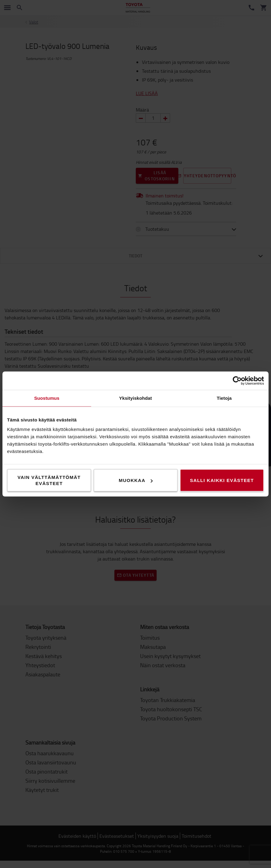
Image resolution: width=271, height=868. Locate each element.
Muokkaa (136, 480)
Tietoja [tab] (224, 398)
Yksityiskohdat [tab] (135, 398)
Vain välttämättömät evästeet (49, 480)
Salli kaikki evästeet (222, 480)
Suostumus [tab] (47, 398)
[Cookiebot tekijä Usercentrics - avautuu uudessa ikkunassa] (237, 381)
